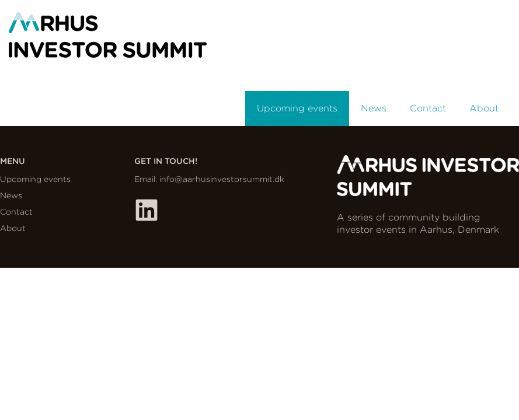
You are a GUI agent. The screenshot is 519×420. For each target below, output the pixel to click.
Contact (428, 108)
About (484, 108)
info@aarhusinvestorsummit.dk (222, 179)
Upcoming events (297, 108)
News (374, 108)
